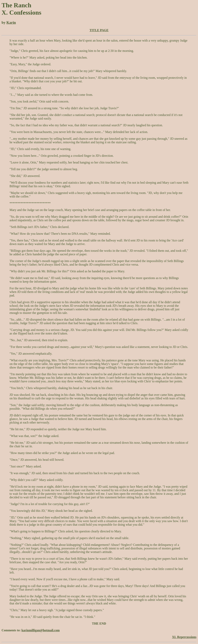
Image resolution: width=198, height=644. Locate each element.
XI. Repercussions (184, 637)
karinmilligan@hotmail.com (40, 630)
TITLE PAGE (99, 30)
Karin (11, 22)
